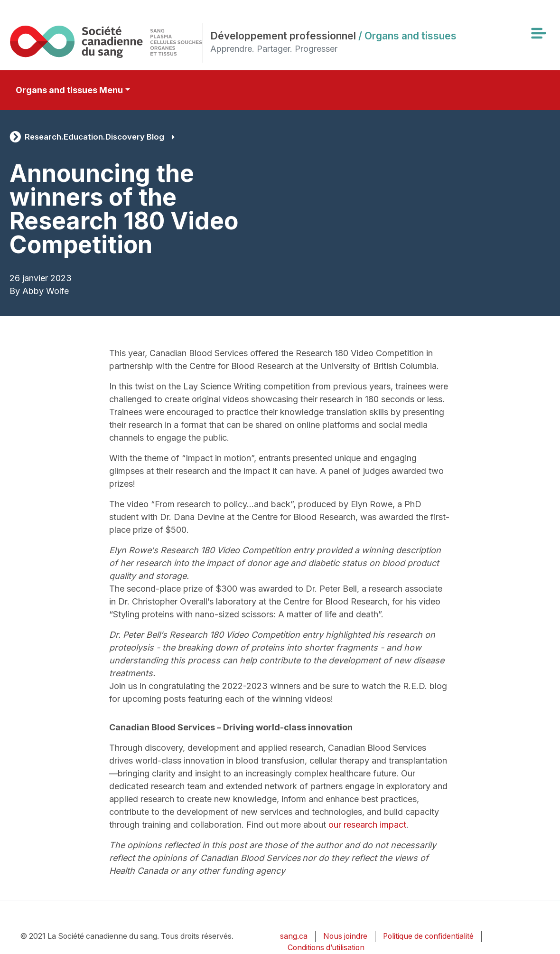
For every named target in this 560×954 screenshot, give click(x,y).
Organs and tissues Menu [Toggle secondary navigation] (69, 90)
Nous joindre (345, 936)
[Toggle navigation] (538, 33)
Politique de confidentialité (428, 936)
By (15, 291)
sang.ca (294, 936)
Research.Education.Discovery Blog (94, 137)
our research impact (367, 825)
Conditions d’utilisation (326, 948)
